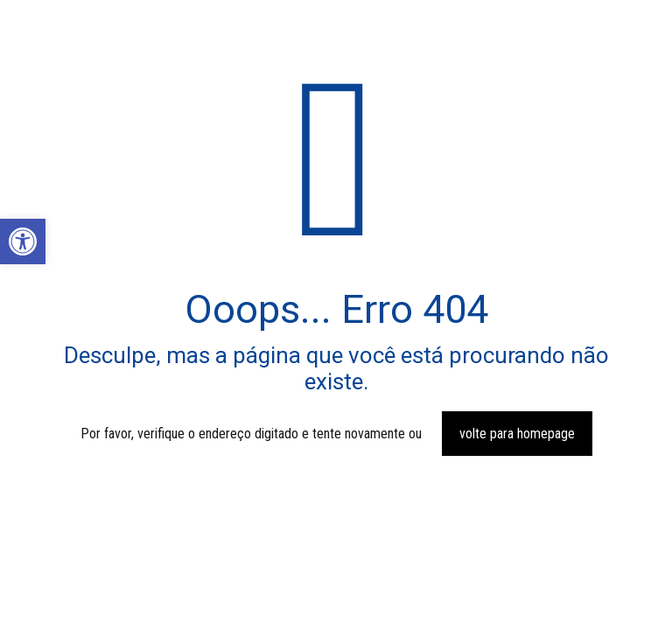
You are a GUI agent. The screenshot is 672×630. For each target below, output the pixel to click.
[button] (23, 241)
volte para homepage (517, 434)
